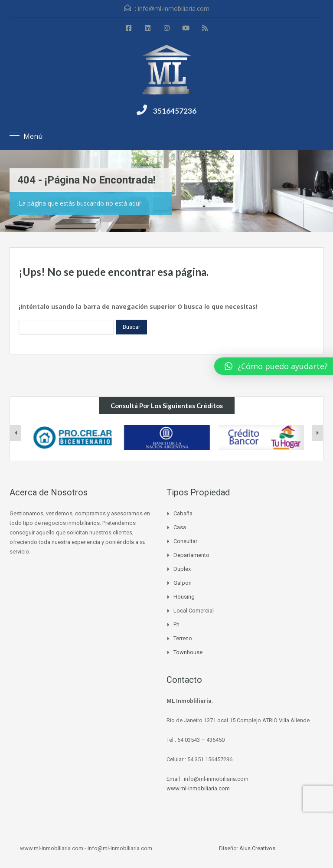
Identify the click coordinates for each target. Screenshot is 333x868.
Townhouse (188, 652)
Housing (184, 597)
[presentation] (16, 433)
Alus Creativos (257, 848)
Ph (176, 624)
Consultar (185, 541)
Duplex (182, 569)
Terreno (183, 638)
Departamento (191, 555)
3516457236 (175, 111)
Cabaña (183, 513)
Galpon (183, 583)
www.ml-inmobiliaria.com (198, 788)
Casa (180, 527)
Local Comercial (194, 611)
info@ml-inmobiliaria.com (174, 8)
